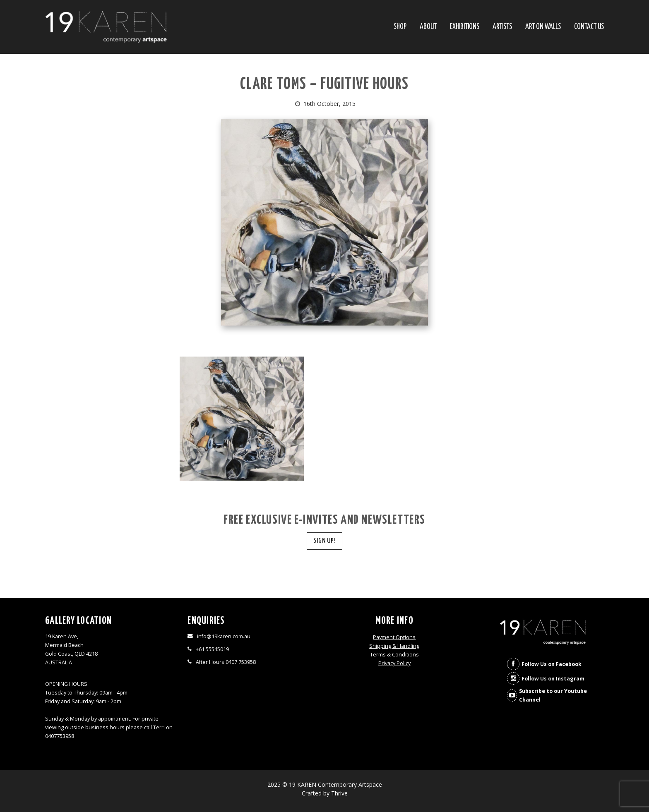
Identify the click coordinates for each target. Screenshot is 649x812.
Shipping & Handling (394, 646)
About (428, 27)
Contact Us (589, 27)
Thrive (339, 793)
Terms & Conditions (394, 655)
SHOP (400, 27)
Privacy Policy (394, 663)
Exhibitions (465, 27)
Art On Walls (543, 27)
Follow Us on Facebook (552, 664)
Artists (502, 27)
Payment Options (394, 637)
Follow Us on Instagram (553, 679)
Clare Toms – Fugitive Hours (324, 85)
